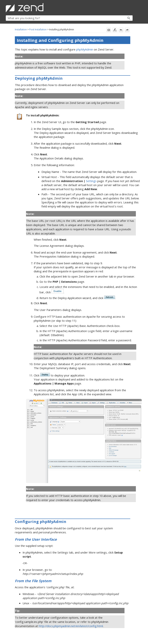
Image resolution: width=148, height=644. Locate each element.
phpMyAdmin (85, 49)
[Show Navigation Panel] (130, 8)
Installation (21, 29)
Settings (91, 181)
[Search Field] (69, 18)
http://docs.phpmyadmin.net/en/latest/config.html (71, 626)
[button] (121, 18)
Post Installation (38, 29)
